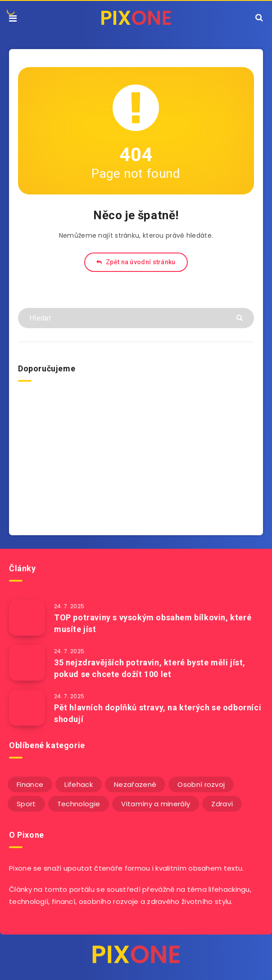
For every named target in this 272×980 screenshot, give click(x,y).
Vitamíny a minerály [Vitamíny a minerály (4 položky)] (156, 804)
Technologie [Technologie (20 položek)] (79, 804)
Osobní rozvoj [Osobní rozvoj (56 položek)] (201, 784)
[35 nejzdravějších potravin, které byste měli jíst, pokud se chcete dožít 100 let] (27, 663)
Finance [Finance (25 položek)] (30, 784)
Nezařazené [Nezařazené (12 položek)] (135, 784)
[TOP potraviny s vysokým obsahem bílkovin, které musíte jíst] (27, 618)
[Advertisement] (136, 456)
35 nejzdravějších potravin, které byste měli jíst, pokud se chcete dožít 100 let (150, 668)
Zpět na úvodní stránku (136, 262)
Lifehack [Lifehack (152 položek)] (78, 784)
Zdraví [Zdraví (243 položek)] (222, 804)
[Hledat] (136, 318)
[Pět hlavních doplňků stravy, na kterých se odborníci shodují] (27, 708)
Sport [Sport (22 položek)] (26, 804)
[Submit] (241, 317)
